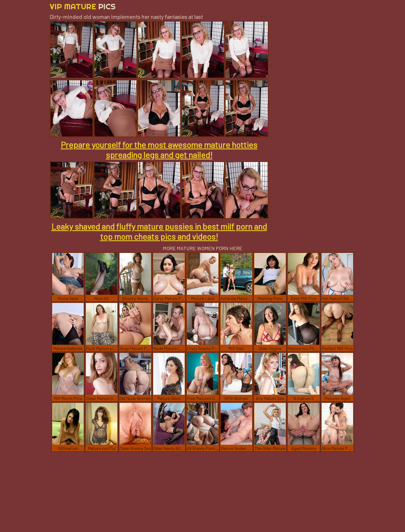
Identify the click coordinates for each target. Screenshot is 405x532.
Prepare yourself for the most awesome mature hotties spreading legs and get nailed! (159, 150)
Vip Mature (83, 6)
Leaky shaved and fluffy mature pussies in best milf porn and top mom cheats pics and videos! (159, 231)
